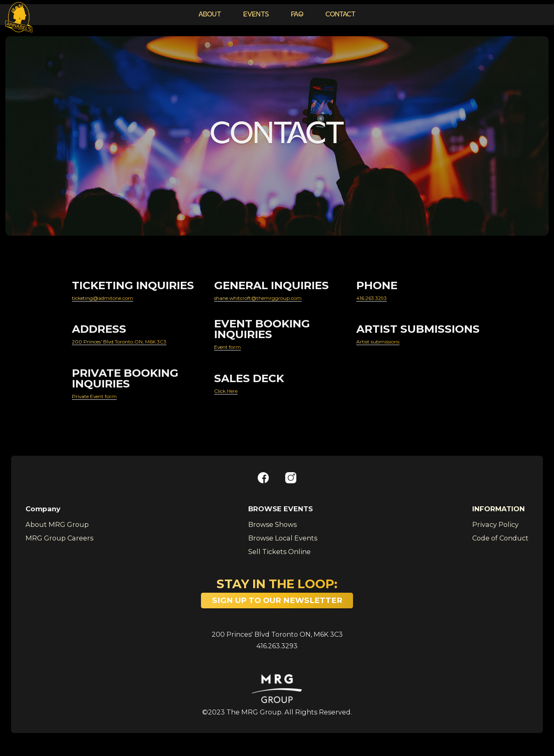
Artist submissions (389, 345)
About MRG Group (57, 531)
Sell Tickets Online (279, 558)
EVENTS (256, 15)
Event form (234, 350)
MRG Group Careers (59, 545)
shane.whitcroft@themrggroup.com (279, 299)
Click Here (232, 396)
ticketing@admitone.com (118, 299)
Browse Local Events (283, 545)
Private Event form (105, 401)
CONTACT (341, 15)
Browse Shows (272, 531)
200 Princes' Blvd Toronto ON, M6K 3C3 (277, 641)
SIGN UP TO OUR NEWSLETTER (277, 607)
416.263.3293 (378, 299)
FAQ (297, 15)
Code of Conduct (500, 545)
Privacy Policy (495, 531)
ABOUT (210, 15)
